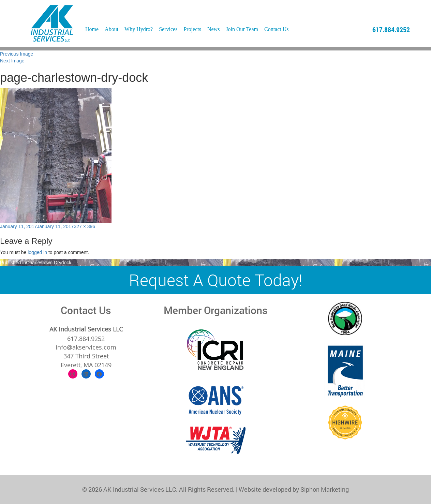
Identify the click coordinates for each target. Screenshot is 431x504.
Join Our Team (242, 29)
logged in (37, 252)
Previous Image (17, 54)
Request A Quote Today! (216, 280)
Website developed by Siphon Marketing (294, 489)
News (213, 29)
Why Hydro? (139, 29)
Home (92, 29)
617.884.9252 (391, 29)
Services (168, 29)
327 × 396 (84, 226)
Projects (192, 29)
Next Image (12, 61)
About (112, 29)
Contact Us (277, 29)
